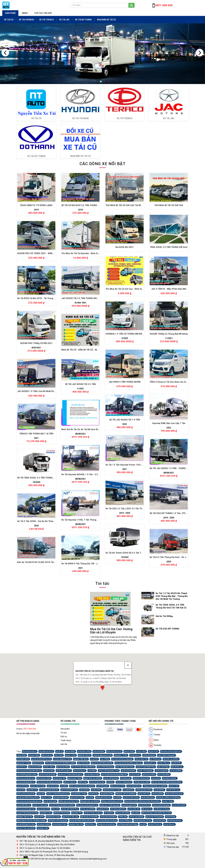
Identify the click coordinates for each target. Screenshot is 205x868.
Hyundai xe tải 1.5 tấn (112, 832)
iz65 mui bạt (49, 813)
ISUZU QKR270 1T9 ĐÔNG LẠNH (36, 357)
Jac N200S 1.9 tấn (79, 836)
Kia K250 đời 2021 (124, 398)
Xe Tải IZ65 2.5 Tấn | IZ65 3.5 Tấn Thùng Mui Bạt (129, 661)
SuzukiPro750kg (107, 836)
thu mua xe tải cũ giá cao (171, 794)
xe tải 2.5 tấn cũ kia (131, 840)
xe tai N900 (21, 797)
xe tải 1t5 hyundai (111, 821)
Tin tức (64, 775)
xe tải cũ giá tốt (161, 813)
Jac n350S (105, 801)
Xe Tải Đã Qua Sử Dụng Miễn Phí (114, 817)
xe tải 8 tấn (176, 805)
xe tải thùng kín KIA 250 (49, 832)
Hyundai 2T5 (32, 832)
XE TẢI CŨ (9, 20)
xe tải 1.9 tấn (168, 844)
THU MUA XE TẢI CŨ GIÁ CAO (169, 357)
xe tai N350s (159, 832)
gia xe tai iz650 (35, 809)
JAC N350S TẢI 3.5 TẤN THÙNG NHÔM (81, 450)
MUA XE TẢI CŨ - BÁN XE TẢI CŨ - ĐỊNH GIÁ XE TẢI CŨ (87, 501)
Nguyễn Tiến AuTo (81, 801)
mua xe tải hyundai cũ (26, 824)
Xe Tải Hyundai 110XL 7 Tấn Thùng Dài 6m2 (83, 672)
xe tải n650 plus (148, 840)
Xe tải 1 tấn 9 (49, 809)
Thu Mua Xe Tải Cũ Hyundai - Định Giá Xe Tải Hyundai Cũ (88, 405)
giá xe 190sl (129, 794)
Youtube (155, 788)
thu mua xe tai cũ (29, 794)
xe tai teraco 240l (92, 817)
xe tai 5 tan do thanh (47, 817)
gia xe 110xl (46, 840)
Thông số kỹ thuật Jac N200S (155, 828)
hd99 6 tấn (83, 824)
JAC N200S (84, 832)
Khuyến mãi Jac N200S (90, 844)
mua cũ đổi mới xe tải (174, 836)
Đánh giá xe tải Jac (103, 840)
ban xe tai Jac (177, 809)
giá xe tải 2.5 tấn (77, 840)
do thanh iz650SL (170, 821)
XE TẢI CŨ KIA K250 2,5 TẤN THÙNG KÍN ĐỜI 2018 (85, 357)
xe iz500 (117, 840)
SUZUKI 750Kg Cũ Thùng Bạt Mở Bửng (169, 486)
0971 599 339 (30, 771)
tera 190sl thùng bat (105, 809)
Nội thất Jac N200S (171, 801)
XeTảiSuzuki (126, 821)
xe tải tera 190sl (84, 794)
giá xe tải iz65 (83, 805)
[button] (102, 706)
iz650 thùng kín (149, 797)
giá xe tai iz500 (63, 809)
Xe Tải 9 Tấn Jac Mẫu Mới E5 (83, 809)
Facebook (156, 772)
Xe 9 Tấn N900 (164, 817)
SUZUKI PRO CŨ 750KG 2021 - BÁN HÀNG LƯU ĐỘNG (43, 405)
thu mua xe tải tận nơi (26, 821)
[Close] (128, 683)
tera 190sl (59, 797)
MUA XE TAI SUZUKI (141, 821)
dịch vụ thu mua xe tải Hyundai (82, 828)
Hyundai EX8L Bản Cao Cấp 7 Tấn (169, 575)
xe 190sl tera (155, 801)
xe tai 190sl (141, 794)
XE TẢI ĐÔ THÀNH (83, 20)
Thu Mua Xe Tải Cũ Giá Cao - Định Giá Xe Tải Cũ (129, 441)
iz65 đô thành (99, 794)
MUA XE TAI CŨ (84, 797)
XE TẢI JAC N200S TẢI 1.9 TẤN (125, 572)
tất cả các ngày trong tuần (28, 776)
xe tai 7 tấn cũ (164, 805)
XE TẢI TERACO (47, 20)
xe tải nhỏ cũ (135, 797)
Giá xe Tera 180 (141, 801)
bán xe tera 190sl (44, 821)
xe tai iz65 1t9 (144, 836)
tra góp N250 (128, 832)
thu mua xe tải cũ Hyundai (122, 801)
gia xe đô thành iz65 (69, 832)
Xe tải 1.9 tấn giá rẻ (124, 824)
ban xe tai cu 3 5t (118, 828)
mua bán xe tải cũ (46, 794)
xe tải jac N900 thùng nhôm (28, 840)
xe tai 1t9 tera (22, 828)
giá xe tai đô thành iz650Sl (102, 805)
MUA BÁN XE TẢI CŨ (106, 20)
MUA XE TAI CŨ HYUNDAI (126, 836)
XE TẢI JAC (64, 20)
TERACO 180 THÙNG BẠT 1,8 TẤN (36, 586)
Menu (25, 13)
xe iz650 (90, 840)
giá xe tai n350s (149, 817)
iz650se (110, 824)
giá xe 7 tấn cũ (70, 824)
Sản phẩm (10, 13)
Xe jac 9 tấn (153, 794)
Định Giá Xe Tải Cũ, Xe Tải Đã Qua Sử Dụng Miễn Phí (86, 581)
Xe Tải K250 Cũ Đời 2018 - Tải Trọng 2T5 (37, 450)
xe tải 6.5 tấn (135, 817)
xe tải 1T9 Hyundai (145, 813)
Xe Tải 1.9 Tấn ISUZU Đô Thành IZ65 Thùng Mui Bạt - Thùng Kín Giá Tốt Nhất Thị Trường (172, 596)
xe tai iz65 (156, 821)
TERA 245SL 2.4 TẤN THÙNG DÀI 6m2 (169, 398)
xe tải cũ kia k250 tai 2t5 (41, 801)
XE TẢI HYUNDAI (26, 20)
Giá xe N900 (70, 794)
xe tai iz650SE (176, 813)
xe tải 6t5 (94, 801)
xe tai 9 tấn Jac (173, 832)
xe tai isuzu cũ (80, 813)
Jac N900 (92, 813)
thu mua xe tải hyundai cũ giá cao (128, 805)
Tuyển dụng (66, 783)
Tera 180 (41, 836)
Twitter (155, 777)
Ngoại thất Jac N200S (93, 821)
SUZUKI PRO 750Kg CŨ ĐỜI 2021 (36, 495)
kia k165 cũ (22, 809)
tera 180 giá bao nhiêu (125, 809)
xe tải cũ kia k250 (128, 813)
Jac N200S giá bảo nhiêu (27, 817)
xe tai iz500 (96, 832)
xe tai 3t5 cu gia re (64, 813)
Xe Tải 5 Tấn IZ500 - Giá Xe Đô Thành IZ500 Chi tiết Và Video (46, 673)
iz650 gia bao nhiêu (144, 832)
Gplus (154, 782)
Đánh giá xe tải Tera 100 (69, 844)
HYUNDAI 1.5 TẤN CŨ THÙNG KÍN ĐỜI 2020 (126, 486)
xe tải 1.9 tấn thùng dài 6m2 (58, 836)
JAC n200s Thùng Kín (166, 797)
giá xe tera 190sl (75, 821)
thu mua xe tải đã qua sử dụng (49, 824)
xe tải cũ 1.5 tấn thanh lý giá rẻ (70, 817)
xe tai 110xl (174, 828)
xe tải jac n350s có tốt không (168, 840)
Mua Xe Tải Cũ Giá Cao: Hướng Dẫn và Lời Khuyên (111, 631)
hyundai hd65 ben (61, 840)
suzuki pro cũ (150, 805)
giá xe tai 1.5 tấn (24, 805)
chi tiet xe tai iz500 (142, 824)
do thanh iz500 (23, 801)
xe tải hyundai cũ (134, 828)
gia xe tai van (53, 828)
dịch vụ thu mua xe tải (26, 836)
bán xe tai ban (163, 809)
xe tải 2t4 (21, 832)
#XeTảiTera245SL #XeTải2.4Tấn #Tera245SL (142, 844)
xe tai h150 (93, 836)
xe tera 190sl (34, 797)
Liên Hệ (64, 786)
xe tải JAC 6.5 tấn (38, 828)
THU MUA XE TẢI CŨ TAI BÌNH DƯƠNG (60, 805)
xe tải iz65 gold (50, 844)
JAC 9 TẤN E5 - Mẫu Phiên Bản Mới (169, 441)
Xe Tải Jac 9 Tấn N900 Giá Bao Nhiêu (167, 824)
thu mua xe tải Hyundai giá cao (29, 844)
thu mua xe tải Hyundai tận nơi (29, 813)
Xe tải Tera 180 (59, 821)
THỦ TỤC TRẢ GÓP (43, 13)
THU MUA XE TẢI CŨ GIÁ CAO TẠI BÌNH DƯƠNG (128, 357)
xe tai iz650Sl (157, 836)
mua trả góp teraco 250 (102, 797)
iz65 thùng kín (102, 828)
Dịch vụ (64, 779)
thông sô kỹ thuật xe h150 (112, 844)
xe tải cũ (59, 794)
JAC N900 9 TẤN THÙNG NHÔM (124, 534)
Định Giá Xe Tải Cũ (114, 794)
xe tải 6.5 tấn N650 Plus (146, 809)
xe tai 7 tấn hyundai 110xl (109, 813)
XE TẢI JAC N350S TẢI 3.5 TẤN (80, 537)
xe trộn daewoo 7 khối (62, 801)
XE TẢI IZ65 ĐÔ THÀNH (167, 629)
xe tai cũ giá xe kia (97, 824)
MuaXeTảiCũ (38, 805)
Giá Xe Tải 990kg (164, 616)
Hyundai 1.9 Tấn (121, 797)
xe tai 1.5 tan (71, 797)
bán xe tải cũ (47, 797)
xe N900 (64, 828)
